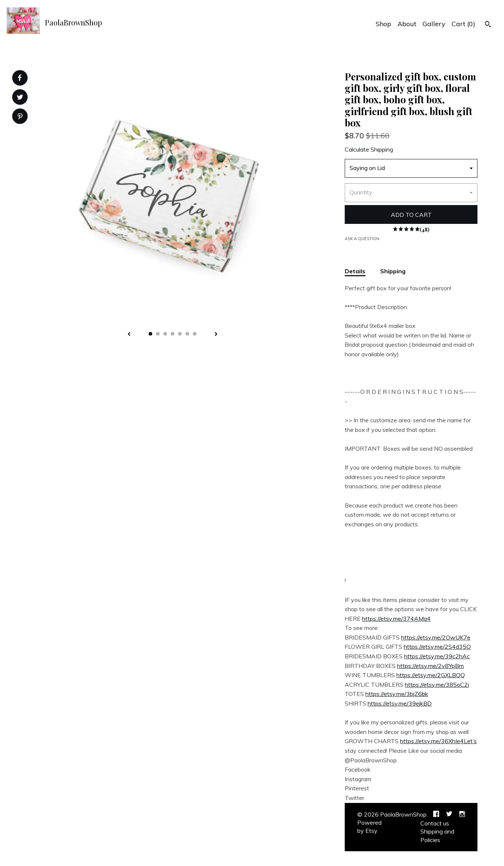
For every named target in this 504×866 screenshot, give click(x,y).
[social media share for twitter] (20, 98)
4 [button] (173, 334)
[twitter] (449, 815)
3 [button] (165, 334)
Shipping (393, 271)
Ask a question (362, 239)
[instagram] (462, 815)
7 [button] (195, 334)
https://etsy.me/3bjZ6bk (397, 694)
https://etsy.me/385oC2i (437, 685)
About (407, 24)
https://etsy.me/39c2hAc (437, 656)
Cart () (463, 24)
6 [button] (187, 334)
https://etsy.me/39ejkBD (400, 703)
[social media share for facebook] (20, 78)
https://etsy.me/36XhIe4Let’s (438, 741)
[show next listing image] (216, 335)
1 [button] (150, 334)
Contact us (435, 823)
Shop (383, 24)
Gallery (434, 24)
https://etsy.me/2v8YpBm (430, 666)
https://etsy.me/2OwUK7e (436, 637)
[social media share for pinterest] (20, 117)
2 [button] (158, 334)
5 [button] (180, 334)
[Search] (488, 25)
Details (355, 271)
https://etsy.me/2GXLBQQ (431, 675)
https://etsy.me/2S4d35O (437, 647)
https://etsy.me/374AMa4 (396, 619)
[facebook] (436, 815)
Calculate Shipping (369, 149)
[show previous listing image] (129, 335)
